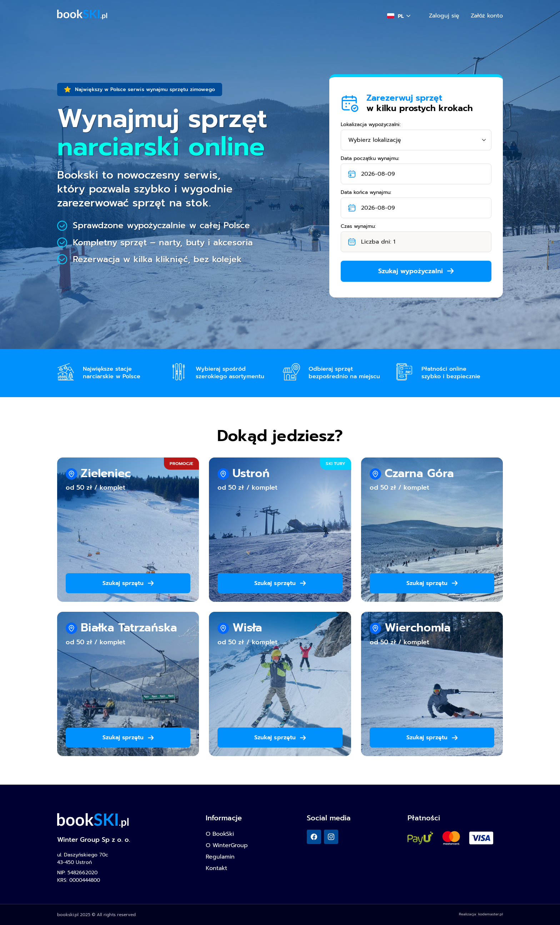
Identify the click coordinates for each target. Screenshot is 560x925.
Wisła (247, 628)
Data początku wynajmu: (370, 158)
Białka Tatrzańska (129, 628)
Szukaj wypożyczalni (416, 271)
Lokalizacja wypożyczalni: (371, 124)
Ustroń (251, 474)
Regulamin (220, 857)
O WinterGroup (227, 845)
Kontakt (216, 868)
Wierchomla (418, 628)
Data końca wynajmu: (366, 192)
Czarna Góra (419, 474)
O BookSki (220, 834)
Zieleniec (106, 474)
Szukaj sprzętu (128, 583)
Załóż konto (487, 16)
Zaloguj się (444, 16)
